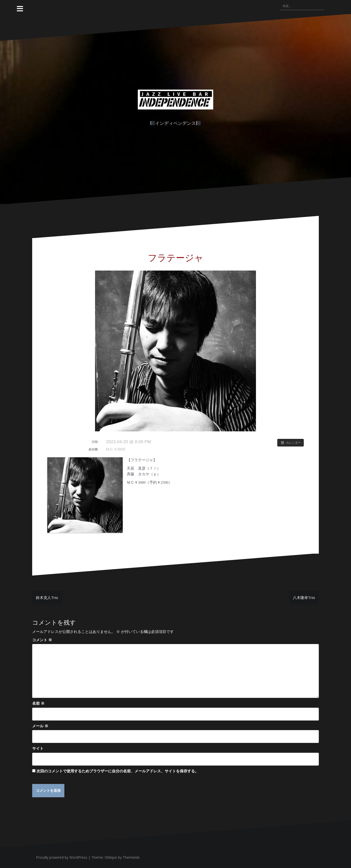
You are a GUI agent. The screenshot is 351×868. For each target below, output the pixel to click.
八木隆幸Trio (304, 597)
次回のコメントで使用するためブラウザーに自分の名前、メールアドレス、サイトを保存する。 (118, 771)
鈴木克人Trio (47, 597)
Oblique (111, 858)
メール (40, 726)
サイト (38, 748)
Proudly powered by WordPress (62, 858)
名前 (38, 703)
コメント (42, 640)
